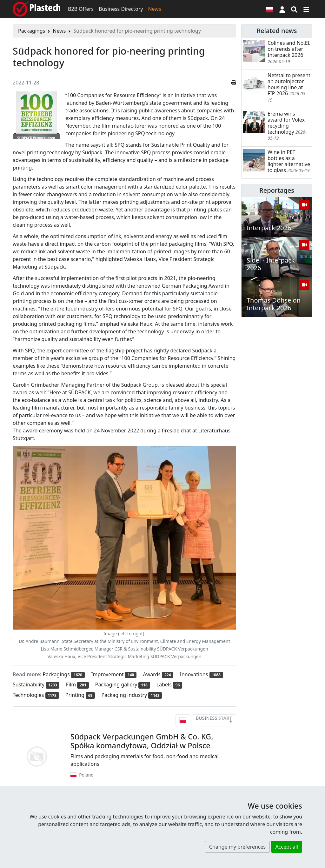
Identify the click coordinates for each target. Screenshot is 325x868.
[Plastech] (36, 9)
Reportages (277, 190)
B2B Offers (81, 9)
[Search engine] (294, 9)
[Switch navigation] (306, 9)
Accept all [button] (287, 847)
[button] (282, 9)
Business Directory (121, 9)
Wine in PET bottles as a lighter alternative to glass (289, 161)
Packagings (32, 31)
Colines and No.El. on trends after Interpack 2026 (289, 49)
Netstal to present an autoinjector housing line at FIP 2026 (289, 84)
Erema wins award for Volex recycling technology (286, 123)
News (154, 9)
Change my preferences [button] (237, 847)
